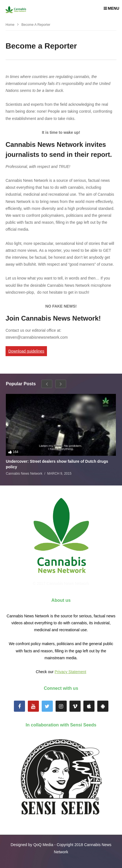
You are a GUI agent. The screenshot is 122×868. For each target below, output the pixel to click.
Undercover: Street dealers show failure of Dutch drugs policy (57, 464)
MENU (111, 8)
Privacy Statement (71, 672)
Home (10, 25)
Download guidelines (26, 351)
